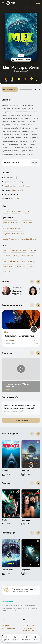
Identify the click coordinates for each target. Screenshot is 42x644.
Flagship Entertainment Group (13, 234)
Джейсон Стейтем (17, 292)
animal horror (14, 261)
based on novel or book (18, 250)
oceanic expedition (27, 256)
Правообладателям (9, 629)
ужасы (27, 211)
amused (30, 266)
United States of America (21, 186)
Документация (28, 625)
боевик (6, 211)
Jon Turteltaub (16, 198)
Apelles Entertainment (11, 223)
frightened (6, 272)
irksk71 (7, 332)
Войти (38, 3)
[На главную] (11, 3)
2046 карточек (9, 340)
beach (5, 250)
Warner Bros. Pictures (29, 239)
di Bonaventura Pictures (11, 228)
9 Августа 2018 (18, 190)
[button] (38, 282)
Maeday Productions (10, 239)
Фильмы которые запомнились (19, 336)
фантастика (16, 211)
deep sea (33, 250)
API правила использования (28, 630)
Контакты (5, 625)
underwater (7, 256)
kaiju (4, 261)
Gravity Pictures (27, 223)
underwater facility (28, 261)
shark (16, 256)
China (10, 186)
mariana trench (8, 266)
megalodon (20, 266)
